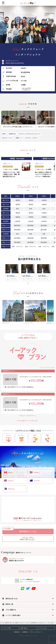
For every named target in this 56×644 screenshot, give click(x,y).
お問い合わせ (23, 628)
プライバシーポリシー (36, 632)
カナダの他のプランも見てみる (28, 421)
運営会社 (17, 632)
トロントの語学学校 (31, 623)
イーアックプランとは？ (46, 368)
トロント (22, 623)
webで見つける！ (28, 539)
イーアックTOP (6, 628)
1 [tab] (28, 283)
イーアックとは (42, 628)
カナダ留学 (16, 623)
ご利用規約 (25, 632)
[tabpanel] (12, 272)
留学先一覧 (8, 623)
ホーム (2, 623)
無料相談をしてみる (28, 531)
